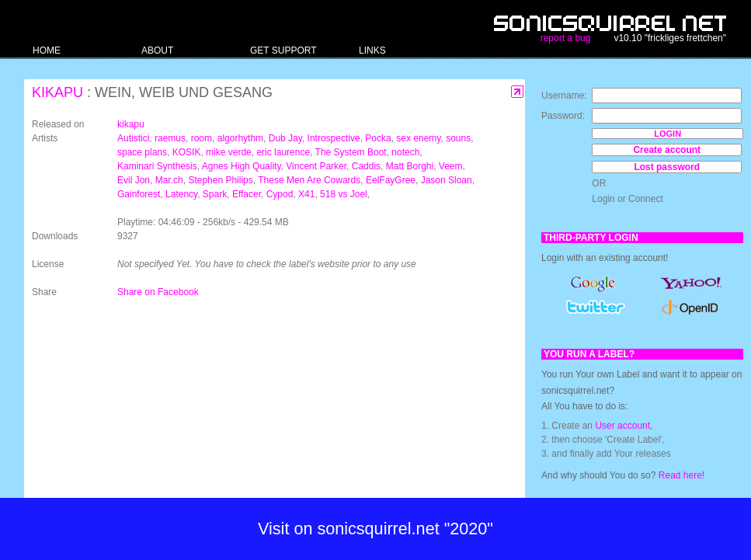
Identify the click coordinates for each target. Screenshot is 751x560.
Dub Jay (285, 138)
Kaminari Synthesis (157, 166)
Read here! (681, 475)
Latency (181, 194)
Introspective (334, 138)
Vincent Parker (316, 166)
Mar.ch (169, 180)
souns (458, 138)
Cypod (280, 194)
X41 (306, 194)
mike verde (229, 152)
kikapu (57, 92)
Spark (215, 194)
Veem (451, 166)
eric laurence (283, 152)
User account (622, 426)
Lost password (667, 167)
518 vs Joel (344, 194)
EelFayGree (391, 180)
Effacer (247, 194)
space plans (142, 152)
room (202, 138)
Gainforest (139, 194)
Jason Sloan (447, 180)
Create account (667, 150)
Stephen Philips (220, 180)
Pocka (378, 138)
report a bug (566, 38)
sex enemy (418, 138)
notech (405, 152)
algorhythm (240, 138)
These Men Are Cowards (309, 180)
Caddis (366, 166)
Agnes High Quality (242, 166)
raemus (170, 138)
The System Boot (351, 152)
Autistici (133, 138)
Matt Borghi (410, 166)
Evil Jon (134, 180)
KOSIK (187, 152)
